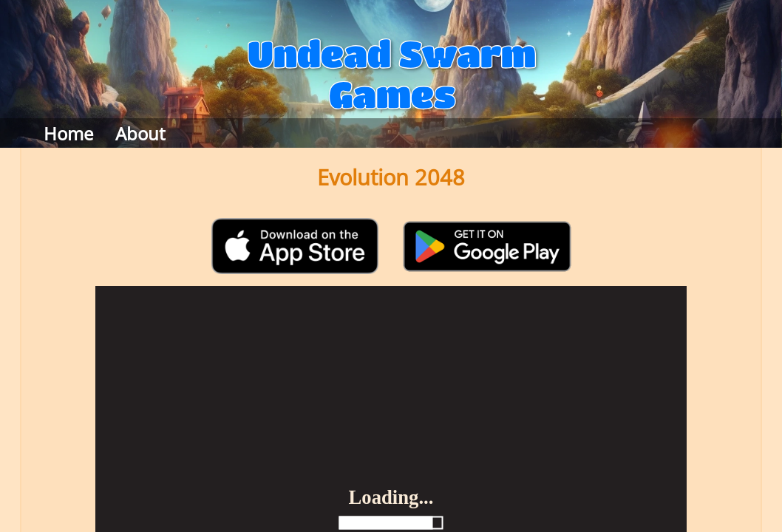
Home (68, 133)
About (140, 133)
